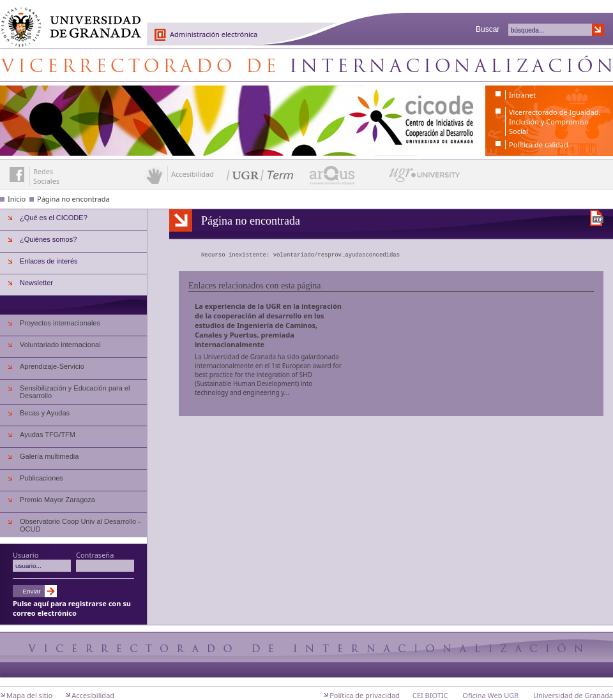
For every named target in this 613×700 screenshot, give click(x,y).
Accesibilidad (93, 695)
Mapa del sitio (29, 695)
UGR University (425, 178)
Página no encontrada (73, 199)
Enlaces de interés (49, 261)
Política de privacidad (365, 695)
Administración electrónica (214, 34)
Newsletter (36, 283)
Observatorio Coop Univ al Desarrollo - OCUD (80, 525)
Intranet (522, 95)
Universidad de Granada (66, 20)
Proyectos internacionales (60, 323)
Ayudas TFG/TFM (48, 435)
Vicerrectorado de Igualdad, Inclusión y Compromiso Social (555, 122)
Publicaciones (42, 478)
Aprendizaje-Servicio (52, 366)
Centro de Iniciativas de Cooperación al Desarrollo (306, 65)
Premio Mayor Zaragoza (57, 500)
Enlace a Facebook (17, 175)
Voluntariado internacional (60, 345)
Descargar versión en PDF (597, 218)
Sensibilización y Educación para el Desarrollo (75, 392)
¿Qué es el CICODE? (54, 218)
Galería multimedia (49, 456)
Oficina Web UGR (490, 695)
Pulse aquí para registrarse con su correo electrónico (72, 608)
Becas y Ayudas (45, 413)
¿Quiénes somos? (48, 239)
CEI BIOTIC (430, 695)
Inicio (17, 199)
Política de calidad (539, 145)
